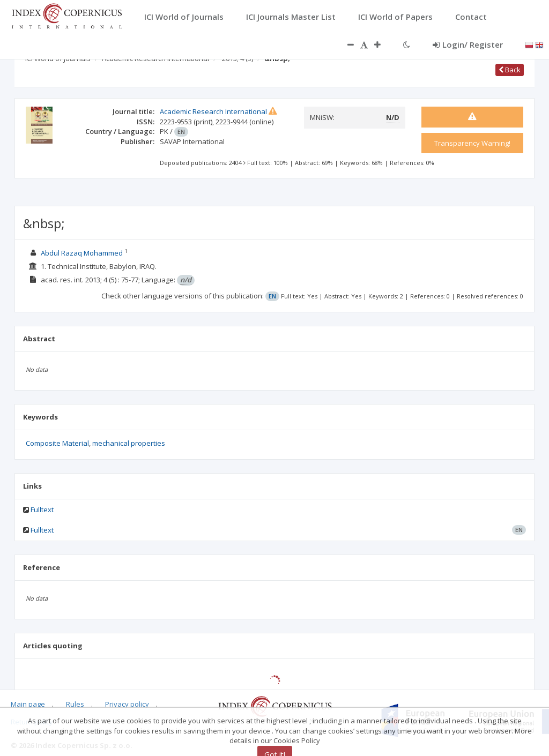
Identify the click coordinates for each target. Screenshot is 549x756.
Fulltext (42, 510)
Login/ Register (468, 44)
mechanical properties (129, 443)
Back (510, 70)
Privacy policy (127, 704)
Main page (28, 704)
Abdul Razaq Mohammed (82, 253)
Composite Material (57, 443)
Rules (75, 704)
